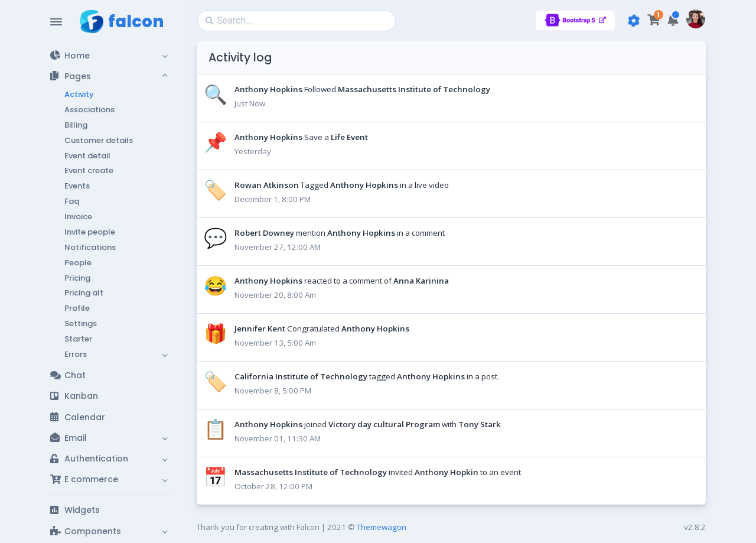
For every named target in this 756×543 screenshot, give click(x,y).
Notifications (90, 247)
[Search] (296, 21)
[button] (110, 55)
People (78, 263)
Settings (81, 323)
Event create (89, 170)
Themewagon (382, 527)
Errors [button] (76, 354)
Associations (89, 110)
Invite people (90, 232)
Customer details (99, 140)
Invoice (78, 217)
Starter (78, 339)
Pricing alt (84, 293)
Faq (72, 201)
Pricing (77, 278)
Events (77, 186)
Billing (76, 125)
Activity (79, 94)
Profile (77, 308)
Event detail (87, 156)
